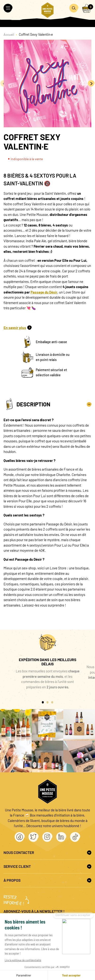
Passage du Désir (44, 292)
